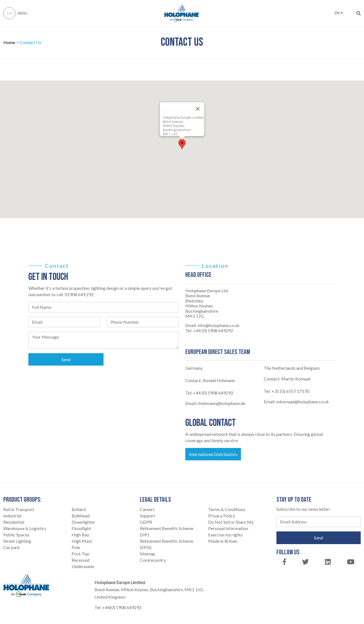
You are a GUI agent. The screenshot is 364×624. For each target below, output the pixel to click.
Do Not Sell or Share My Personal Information (231, 525)
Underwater (83, 566)
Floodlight (81, 528)
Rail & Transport (19, 509)
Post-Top (80, 554)
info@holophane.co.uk (219, 325)
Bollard (79, 509)
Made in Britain (223, 541)
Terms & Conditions (227, 509)
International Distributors (213, 454)
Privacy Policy (222, 516)
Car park (12, 547)
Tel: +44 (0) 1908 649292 (209, 331)
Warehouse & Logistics (25, 528)
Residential (14, 522)
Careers (147, 509)
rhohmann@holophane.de (222, 403)
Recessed (81, 560)
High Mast (82, 541)
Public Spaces (16, 535)
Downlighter (83, 522)
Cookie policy (153, 560)
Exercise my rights (225, 535)
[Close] (198, 109)
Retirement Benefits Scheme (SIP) (167, 531)
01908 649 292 (79, 294)
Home (9, 42)
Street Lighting (17, 541)
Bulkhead (81, 516)
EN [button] (339, 13)
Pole (76, 547)
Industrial (12, 516)
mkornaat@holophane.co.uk (303, 402)
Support (147, 516)
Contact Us (31, 42)
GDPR (146, 522)
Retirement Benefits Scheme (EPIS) (167, 544)
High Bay (80, 535)
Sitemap (148, 554)
